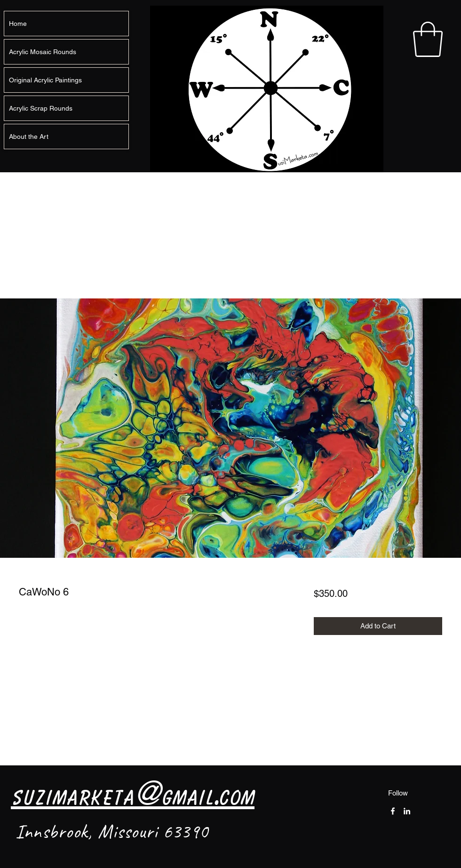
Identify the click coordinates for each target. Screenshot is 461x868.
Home (18, 24)
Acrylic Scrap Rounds (41, 108)
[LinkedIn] (407, 811)
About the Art (29, 137)
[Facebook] (393, 811)
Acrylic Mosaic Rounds (43, 52)
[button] (428, 39)
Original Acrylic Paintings (45, 80)
